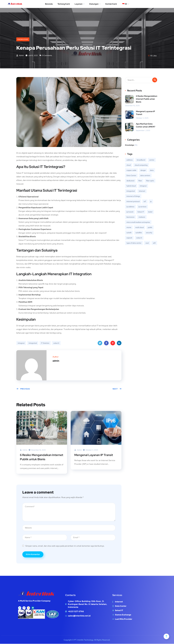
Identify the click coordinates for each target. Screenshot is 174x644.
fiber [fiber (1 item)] (140, 181)
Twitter (100, 344)
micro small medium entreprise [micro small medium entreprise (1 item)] (138, 222)
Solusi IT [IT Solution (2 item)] (141, 212)
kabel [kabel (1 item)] (150, 212)
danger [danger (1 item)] (143, 170)
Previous (23, 389)
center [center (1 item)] (152, 160)
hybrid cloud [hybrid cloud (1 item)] (131, 186)
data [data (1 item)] (152, 170)
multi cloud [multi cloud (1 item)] (140, 228)
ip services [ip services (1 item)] (142, 207)
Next (117, 389)
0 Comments (46, 56)
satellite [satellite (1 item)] (139, 233)
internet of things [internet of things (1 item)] (133, 196)
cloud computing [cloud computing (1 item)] (141, 165)
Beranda (49, 4)
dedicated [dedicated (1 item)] (130, 181)
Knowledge (23, 39)
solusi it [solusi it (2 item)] (139, 238)
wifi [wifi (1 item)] (154, 243)
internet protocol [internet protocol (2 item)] (133, 202)
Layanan (79, 4)
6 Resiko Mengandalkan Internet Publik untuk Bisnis (42, 457)
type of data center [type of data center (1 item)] (134, 243)
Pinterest (113, 344)
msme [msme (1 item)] (129, 228)
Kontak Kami (111, 4)
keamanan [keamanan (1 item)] (130, 217)
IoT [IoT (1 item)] (145, 202)
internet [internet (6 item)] (142, 191)
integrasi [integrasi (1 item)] (143, 186)
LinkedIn (119, 344)
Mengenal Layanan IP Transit (94, 455)
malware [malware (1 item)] (142, 217)
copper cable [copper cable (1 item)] (131, 170)
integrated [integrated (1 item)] (131, 191)
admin (20, 56)
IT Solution (45, 343)
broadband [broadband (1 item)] (141, 160)
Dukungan (94, 4)
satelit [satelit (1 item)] (129, 233)
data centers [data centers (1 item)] (145, 176)
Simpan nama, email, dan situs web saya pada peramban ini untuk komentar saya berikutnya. (65, 546)
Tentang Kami (64, 4)
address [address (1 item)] (130, 160)
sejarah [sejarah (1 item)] (129, 238)
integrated (33, 343)
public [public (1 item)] (150, 228)
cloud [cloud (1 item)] (129, 165)
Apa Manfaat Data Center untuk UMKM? (146, 125)
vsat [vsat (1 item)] (147, 243)
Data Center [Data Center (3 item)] (131, 176)
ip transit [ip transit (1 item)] (130, 212)
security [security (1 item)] (149, 233)
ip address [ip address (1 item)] (130, 207)
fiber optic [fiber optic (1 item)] (150, 181)
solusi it (56, 343)
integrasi (21, 343)
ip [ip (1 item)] (151, 202)
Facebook (106, 344)
